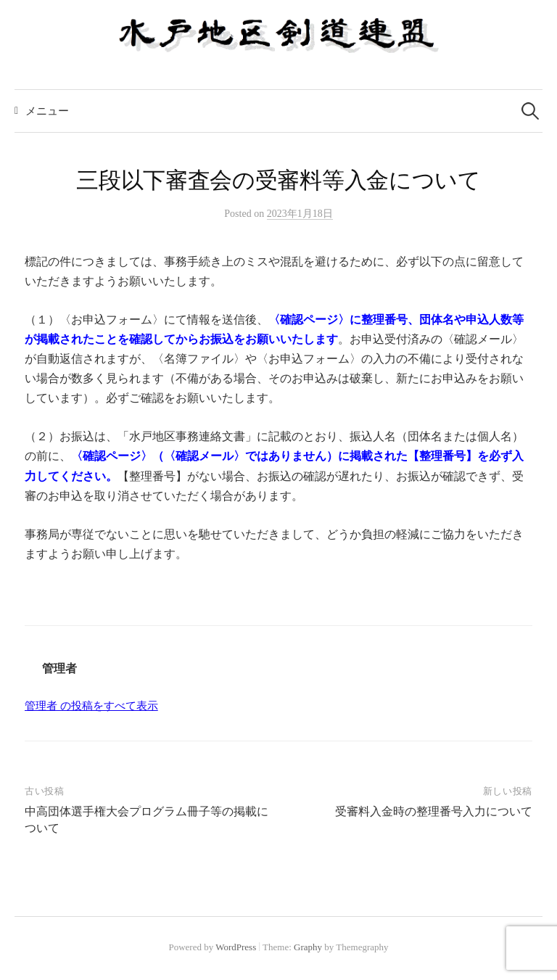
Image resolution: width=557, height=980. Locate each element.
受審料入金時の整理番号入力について (434, 811)
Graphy (308, 947)
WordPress (236, 947)
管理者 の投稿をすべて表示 (91, 706)
